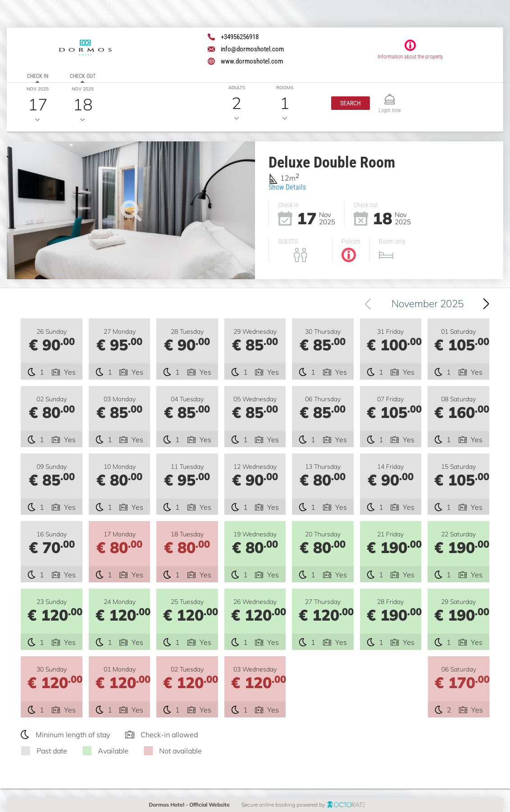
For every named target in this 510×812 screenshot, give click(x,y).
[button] (351, 103)
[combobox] (423, 304)
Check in (38, 76)
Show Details (287, 187)
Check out (83, 76)
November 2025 (428, 304)
